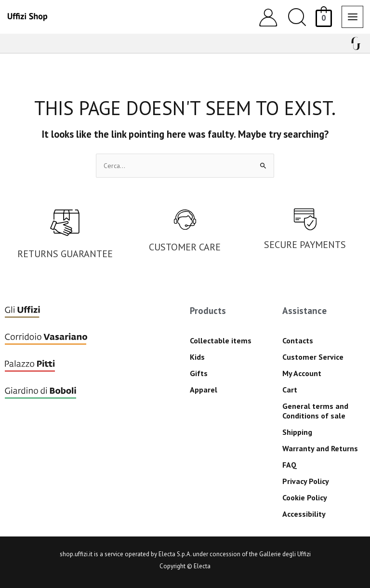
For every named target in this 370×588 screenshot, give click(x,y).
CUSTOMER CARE (185, 247)
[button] (297, 17)
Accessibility (304, 514)
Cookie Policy (305, 497)
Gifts (199, 373)
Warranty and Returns (320, 448)
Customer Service (313, 357)
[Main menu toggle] (352, 17)
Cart (290, 390)
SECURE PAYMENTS (305, 245)
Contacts (298, 340)
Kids (197, 357)
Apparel (204, 390)
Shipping (297, 432)
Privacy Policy (306, 481)
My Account (302, 373)
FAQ (290, 465)
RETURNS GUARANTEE (65, 254)
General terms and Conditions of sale (315, 411)
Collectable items (221, 340)
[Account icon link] (268, 17)
